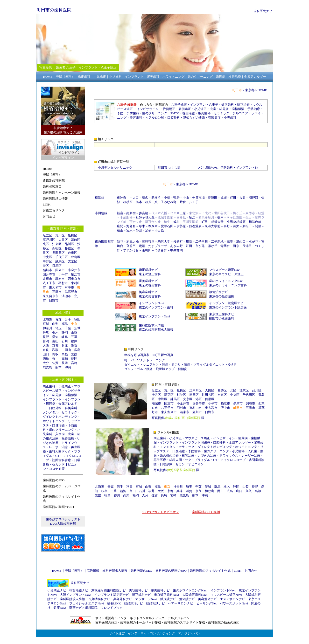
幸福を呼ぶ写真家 (137, 355)
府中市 (69, 287)
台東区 (73, 253)
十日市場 (198, 198)
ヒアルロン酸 (155, 118)
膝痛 (187, 365)
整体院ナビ (187, 599)
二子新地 (217, 242)
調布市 (60, 279)
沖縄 (68, 367)
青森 (58, 319)
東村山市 (196, 408)
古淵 (242, 198)
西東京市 (74, 279)
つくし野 (203, 168)
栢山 (120, 230)
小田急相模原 (236, 222)
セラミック (69, 412)
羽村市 (63, 283)
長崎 (65, 363)
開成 (258, 226)
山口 (46, 354)
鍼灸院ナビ (168, 599)
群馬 (46, 332)
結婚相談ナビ (155, 603)
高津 (230, 242)
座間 (120, 226)
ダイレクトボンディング (60, 417)
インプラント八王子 (204, 105)
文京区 (73, 261)
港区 (46, 266)
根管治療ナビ (218, 292)
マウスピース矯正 (197, 438)
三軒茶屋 (148, 242)
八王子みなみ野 (165, 202)
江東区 (57, 244)
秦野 (227, 226)
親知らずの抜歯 (194, 118)
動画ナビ (76, 608)
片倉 (183, 202)
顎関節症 (214, 118)
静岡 (65, 332)
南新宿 (131, 213)
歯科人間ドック (60, 451)
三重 (74, 337)
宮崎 (74, 363)
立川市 (197, 412)
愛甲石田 (167, 226)
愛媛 (74, 354)
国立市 (62, 270)
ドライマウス (229, 456)
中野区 (47, 261)
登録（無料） (74, 571)
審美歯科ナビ (148, 281)
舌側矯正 (169, 109)
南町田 (147, 250)
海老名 (131, 226)
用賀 (189, 242)
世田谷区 (58, 253)
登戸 (220, 217)
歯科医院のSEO (141, 571)
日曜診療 (166, 464)
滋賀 (74, 346)
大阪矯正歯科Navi (195, 595)
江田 (189, 246)
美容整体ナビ (207, 599)
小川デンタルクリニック (115, 168)
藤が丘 (213, 246)
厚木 (142, 226)
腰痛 (165, 365)
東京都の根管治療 (222, 296)
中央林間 (176, 250)
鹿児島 (47, 367)
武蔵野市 (71, 292)
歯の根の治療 (169, 456)
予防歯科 (133, 113)
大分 (46, 363)
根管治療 (68, 438)
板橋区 (73, 235)
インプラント (52, 399)
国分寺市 (49, 274)
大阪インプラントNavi (76, 595)
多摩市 (47, 279)
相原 (148, 202)
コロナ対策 (57, 469)
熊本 (58, 367)
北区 (46, 244)
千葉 (68, 328)
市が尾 (200, 246)
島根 (65, 354)
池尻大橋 (133, 242)
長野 (46, 337)
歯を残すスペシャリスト (63, 519)
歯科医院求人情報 (151, 325)
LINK (238, 571)
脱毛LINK (114, 603)
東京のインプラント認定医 (228, 307)
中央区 (47, 257)
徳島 (46, 359)
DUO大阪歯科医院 (63, 524)
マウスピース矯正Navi (225, 270)
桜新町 (178, 242)
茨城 (77, 328)
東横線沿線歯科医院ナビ (109, 590)
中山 (186, 198)
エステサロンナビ (232, 599)
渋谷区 (156, 395)
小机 (167, 198)
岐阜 (65, 337)
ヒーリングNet (206, 603)
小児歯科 (230, 118)
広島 (77, 350)
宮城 (46, 324)
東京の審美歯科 (150, 285)
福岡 (74, 359)
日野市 (54, 300)
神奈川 (47, 328)
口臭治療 (58, 425)
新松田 (247, 226)
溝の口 (241, 242)
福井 (74, 341)
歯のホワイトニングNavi (226, 281)
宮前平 (131, 246)
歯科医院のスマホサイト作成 (210, 571)
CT (57, 456)
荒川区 (60, 235)
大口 (136, 198)
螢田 (139, 230)
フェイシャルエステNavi (87, 603)
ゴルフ (129, 369)
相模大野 (217, 222)
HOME (262, 90)
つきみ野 (161, 250)
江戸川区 (49, 240)
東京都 (250, 90)
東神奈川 (123, 198)
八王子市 (49, 283)
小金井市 (74, 270)
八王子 (194, 202)
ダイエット (132, 365)
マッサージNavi (146, 599)
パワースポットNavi (234, 603)
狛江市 (76, 274)
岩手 (68, 319)
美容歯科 (136, 118)
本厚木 (153, 226)
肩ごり (176, 365)
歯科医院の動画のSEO (171, 571)
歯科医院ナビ (263, 11)
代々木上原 (178, 213)
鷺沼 (142, 246)
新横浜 (156, 198)
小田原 (159, 230)
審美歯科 (71, 408)
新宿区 (57, 248)
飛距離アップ (165, 369)
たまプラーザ (158, 246)
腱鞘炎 (182, 369)
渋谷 (120, 242)
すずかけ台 (131, 250)
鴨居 (176, 198)
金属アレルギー (240, 442)
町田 (233, 198)
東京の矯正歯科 (150, 274)
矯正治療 (243, 105)
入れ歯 (60, 434)
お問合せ (251, 571)
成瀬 (224, 198)
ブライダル (202, 460)
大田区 (63, 240)
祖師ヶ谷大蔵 (145, 217)
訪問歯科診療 (62, 460)
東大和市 (55, 287)
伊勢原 (181, 226)
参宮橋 (144, 213)
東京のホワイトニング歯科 (228, 285)
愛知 (55, 337)
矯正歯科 (49, 386)
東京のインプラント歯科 (156, 307)
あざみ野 (176, 246)
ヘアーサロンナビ (181, 603)
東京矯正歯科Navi (167, 595)
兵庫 (65, 346)
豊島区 (76, 257)
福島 (65, 324)
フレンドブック (112, 608)
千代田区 (62, 257)
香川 (55, 359)
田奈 (236, 246)
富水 (129, 230)
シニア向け (151, 365)
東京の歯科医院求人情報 (156, 330)
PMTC (175, 113)
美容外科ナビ (123, 599)
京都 (55, 346)
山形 (55, 324)
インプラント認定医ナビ (226, 303)
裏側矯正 (185, 109)
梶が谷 (253, 242)
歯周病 (57, 395)
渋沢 (236, 226)
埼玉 (58, 328)
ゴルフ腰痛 (145, 369)
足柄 (148, 230)
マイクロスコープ (233, 460)
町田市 (163, 168)
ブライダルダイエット (209, 365)
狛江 (192, 217)
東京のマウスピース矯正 (226, 274)
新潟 (46, 341)
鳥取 (55, 354)
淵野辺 (253, 198)
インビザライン (148, 109)
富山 (55, 341)
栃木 (55, 332)
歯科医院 (91, 608)
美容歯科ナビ (148, 292)
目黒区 (57, 266)
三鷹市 (57, 292)
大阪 (46, 346)
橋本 (139, 202)
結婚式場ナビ (133, 603)
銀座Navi (60, 608)
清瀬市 (66, 296)
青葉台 (225, 246)
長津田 (213, 198)
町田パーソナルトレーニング (145, 360)
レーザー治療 (58, 447)
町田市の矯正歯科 (222, 319)
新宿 (120, 213)
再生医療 (160, 460)
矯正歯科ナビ (148, 270)
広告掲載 (93, 571)
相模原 (128, 202)
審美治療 (189, 113)
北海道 (47, 319)
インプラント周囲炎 (196, 442)
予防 (120, 113)
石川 (65, 341)
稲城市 (47, 270)
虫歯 (71, 434)
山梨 (74, 332)
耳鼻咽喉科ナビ (99, 599)
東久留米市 (51, 296)
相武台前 (255, 222)
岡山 (68, 350)
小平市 (63, 274)
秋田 (77, 319)
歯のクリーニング (62, 430)
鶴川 (176, 222)
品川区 (69, 244)
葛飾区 (76, 240)
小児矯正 (65, 386)
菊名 (145, 198)
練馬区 (60, 261)
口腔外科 (55, 408)
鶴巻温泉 (195, 226)
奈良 (46, 350)
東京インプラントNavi (154, 316)
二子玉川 (202, 242)
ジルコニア (240, 113)
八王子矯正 (179, 105)
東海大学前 (213, 226)
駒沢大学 (164, 242)
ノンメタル (51, 412)
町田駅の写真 (164, 355)
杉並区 (69, 248)
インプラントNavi (151, 303)
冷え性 (233, 365)
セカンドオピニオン (190, 464)
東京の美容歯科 (150, 296)
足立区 (47, 235)
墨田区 (194, 395)
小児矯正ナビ (57, 590)
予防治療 (254, 109)
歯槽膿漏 (71, 395)
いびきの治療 (207, 456)
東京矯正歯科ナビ (222, 314)
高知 (65, 359)
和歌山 (57, 350)
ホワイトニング (54, 421)
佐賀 (55, 363)
